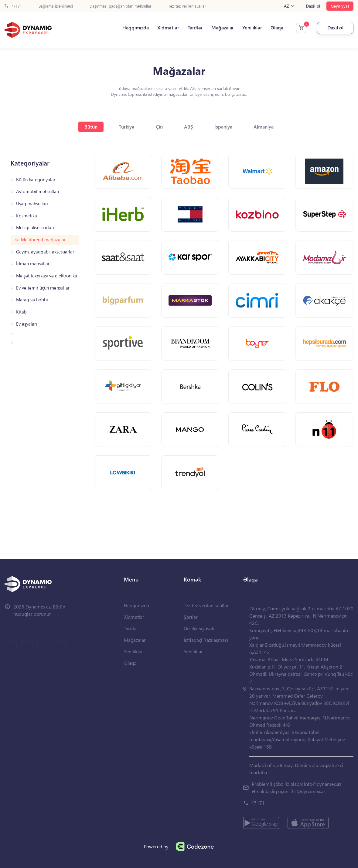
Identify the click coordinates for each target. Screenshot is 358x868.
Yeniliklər (252, 28)
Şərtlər (191, 617)
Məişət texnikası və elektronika (47, 276)
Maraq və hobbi (32, 300)
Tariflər (195, 28)
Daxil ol (313, 6)
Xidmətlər (168, 28)
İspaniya (223, 127)
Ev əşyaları (27, 324)
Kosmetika (27, 216)
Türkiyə (127, 127)
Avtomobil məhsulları (38, 191)
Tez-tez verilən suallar (187, 6)
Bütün (91, 127)
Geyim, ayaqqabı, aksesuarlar (45, 252)
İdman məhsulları (33, 264)
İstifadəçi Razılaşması (206, 640)
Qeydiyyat (340, 6)
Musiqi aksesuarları (35, 228)
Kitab (21, 312)
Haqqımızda (136, 28)
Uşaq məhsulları (32, 204)
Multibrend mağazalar (43, 240)
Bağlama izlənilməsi (56, 6)
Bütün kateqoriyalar (36, 180)
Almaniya (264, 127)
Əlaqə (277, 28)
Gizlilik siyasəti (199, 628)
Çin (159, 127)
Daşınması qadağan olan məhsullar (121, 6)
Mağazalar (223, 28)
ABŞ (189, 127)
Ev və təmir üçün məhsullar (43, 288)
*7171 (13, 6)
